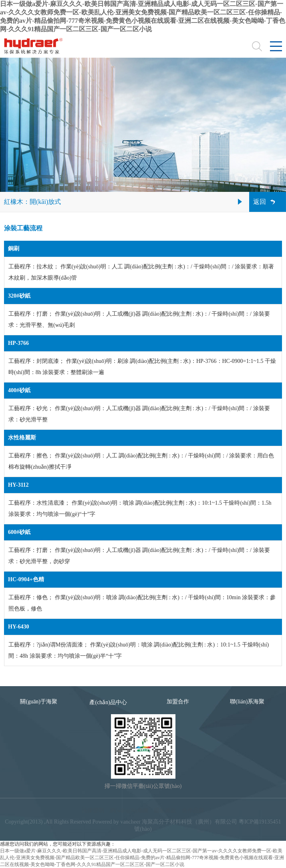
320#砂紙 (19, 296)
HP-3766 (18, 343)
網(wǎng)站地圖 (129, 811)
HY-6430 (18, 627)
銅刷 (14, 249)
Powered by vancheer (116, 822)
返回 (260, 202)
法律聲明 (93, 811)
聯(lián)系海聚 (247, 702)
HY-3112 (18, 485)
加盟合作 (178, 702)
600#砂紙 (19, 532)
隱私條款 (165, 811)
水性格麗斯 (22, 438)
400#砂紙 (19, 390)
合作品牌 (193, 811)
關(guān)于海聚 (39, 702)
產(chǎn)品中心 (108, 702)
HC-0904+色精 (26, 579)
